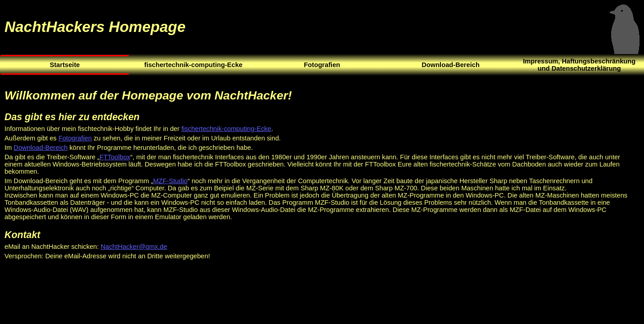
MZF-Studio (170, 181)
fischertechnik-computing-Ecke (227, 129)
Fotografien (75, 138)
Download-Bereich (41, 148)
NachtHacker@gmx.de (134, 247)
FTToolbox (115, 157)
